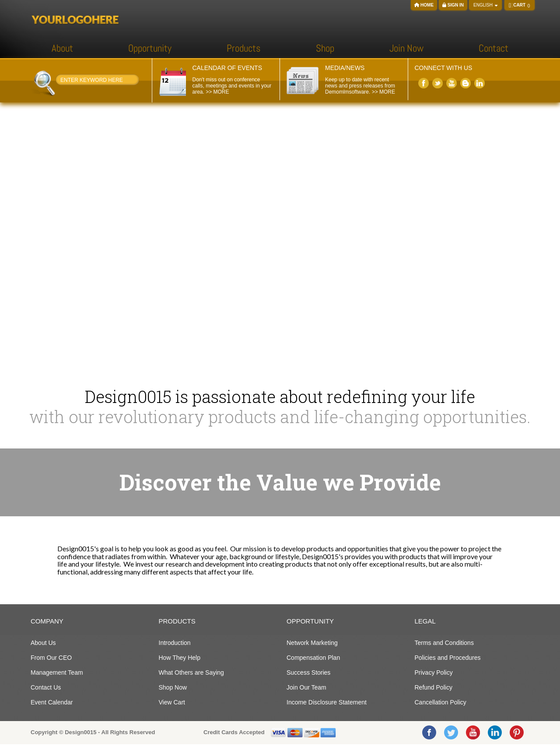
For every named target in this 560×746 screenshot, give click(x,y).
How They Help (180, 658)
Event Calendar (52, 702)
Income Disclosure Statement (327, 702)
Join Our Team (306, 687)
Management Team (57, 672)
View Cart (172, 702)
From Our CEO (51, 658)
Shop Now (173, 687)
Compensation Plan (313, 658)
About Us (43, 643)
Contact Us (46, 687)
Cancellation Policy (441, 702)
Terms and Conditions (444, 643)
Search (135, 82)
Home (424, 5)
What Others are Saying (191, 672)
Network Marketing (312, 643)
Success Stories (308, 672)
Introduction (175, 643)
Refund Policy (434, 687)
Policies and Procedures (448, 658)
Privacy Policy (434, 672)
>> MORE (217, 92)
